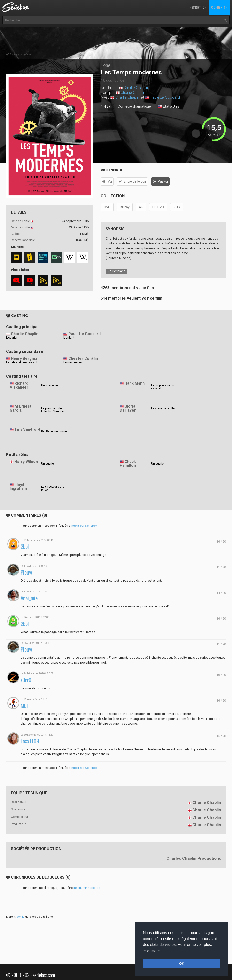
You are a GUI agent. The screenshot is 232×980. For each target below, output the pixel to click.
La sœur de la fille (163, 408)
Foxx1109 (30, 741)
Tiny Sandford (27, 429)
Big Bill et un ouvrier (54, 431)
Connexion (219, 7)
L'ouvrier (12, 338)
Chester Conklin (83, 359)
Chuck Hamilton (128, 464)
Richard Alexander (19, 385)
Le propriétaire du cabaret (163, 387)
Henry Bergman (25, 359)
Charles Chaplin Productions (194, 858)
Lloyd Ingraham (18, 487)
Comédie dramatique (134, 106)
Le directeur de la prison (53, 488)
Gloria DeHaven (128, 408)
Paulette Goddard (165, 97)
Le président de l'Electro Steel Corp (54, 410)
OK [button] (182, 964)
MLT (24, 706)
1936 (106, 66)
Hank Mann (135, 383)
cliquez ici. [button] (153, 951)
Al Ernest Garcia (20, 408)
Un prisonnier (50, 385)
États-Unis (169, 107)
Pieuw (26, 572)
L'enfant (69, 338)
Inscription (197, 7)
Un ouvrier (48, 464)
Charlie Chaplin (136, 88)
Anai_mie (29, 598)
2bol (25, 547)
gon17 (20, 917)
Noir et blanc (116, 271)
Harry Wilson (26, 462)
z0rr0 (26, 680)
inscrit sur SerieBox (84, 526)
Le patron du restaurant (22, 362)
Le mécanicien (73, 362)
